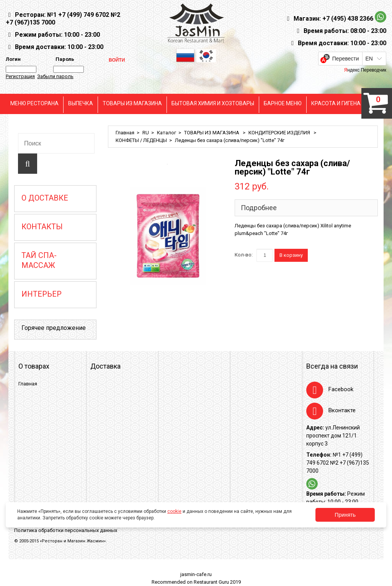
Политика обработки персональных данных (66, 530)
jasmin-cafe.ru (196, 574)
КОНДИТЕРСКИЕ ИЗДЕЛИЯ (280, 133)
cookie (174, 511)
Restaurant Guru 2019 (217, 582)
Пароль (64, 59)
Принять (345, 515)
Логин (13, 59)
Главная (125, 133)
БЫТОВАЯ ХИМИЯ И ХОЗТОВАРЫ (213, 103)
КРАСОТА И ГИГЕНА (336, 103)
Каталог (167, 133)
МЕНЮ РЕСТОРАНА (34, 103)
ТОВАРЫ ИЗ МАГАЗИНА (132, 103)
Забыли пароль (55, 76)
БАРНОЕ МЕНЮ (283, 103)
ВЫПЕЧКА (81, 103)
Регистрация (20, 76)
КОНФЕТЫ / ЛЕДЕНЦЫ (141, 140)
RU (146, 133)
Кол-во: (244, 255)
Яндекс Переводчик (365, 70)
